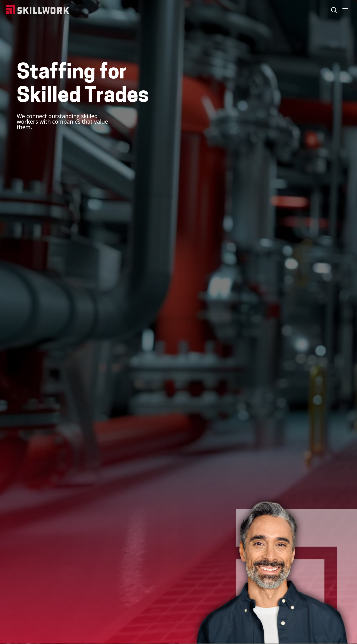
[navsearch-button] (334, 11)
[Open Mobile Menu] (345, 9)
